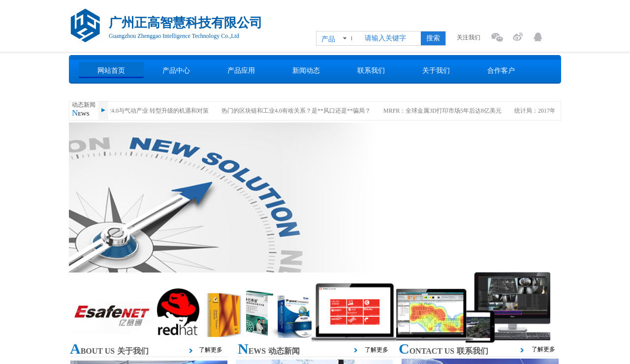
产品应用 (241, 70)
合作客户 (501, 70)
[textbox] (391, 38)
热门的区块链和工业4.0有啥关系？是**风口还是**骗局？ (299, 111)
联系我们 (371, 70)
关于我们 (436, 70)
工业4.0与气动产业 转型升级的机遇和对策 (157, 111)
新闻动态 (306, 70)
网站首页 (111, 70)
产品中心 (176, 70)
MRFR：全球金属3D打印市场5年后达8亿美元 (445, 111)
